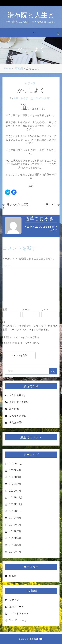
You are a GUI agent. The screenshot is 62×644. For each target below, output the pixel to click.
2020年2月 (15, 484)
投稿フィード (16, 607)
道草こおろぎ (21, 98)
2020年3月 (15, 477)
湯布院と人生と (31, 15)
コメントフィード (19, 613)
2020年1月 (15, 491)
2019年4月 (15, 552)
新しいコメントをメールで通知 (22, 337)
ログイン (14, 600)
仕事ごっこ (50, 204)
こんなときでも (18, 416)
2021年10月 (16, 464)
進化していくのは (19, 402)
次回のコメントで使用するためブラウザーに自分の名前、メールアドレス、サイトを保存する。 (30, 328)
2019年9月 (15, 518)
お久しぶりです (18, 395)
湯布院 (32, 83)
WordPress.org (18, 620)
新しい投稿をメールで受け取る (22, 343)
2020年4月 (15, 470)
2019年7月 (15, 531)
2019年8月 (15, 525)
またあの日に (16, 422)
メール (26, 309)
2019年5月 (15, 545)
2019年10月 (16, 511)
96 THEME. (37, 639)
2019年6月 (15, 538)
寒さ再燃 (14, 409)
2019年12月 (16, 497)
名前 (5, 309)
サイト (45, 309)
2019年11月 (16, 504)
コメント (7, 265)
